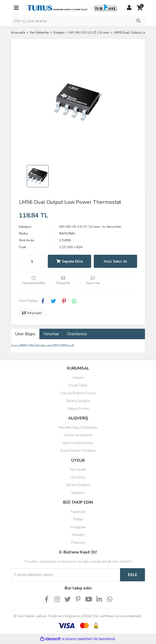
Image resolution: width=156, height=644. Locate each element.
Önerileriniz (77, 334)
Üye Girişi (78, 477)
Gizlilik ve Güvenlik (78, 435)
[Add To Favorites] (34, 283)
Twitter (78, 519)
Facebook (78, 512)
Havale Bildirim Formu (78, 393)
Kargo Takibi (78, 385)
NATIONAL (67, 233)
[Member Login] (129, 8)
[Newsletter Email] (66, 575)
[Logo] (73, 8)
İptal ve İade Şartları (78, 443)
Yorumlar (51, 334)
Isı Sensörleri (112, 227)
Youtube (78, 535)
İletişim (78, 378)
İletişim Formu (78, 409)
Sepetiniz (78, 493)
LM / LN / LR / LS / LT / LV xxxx (80, 227)
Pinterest (78, 543)
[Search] (78, 21)
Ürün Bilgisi (25, 334)
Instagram (78, 527)
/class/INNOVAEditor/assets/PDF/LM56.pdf (42, 345)
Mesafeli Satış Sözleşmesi (78, 428)
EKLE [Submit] (133, 575)
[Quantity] (32, 261)
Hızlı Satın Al (115, 261)
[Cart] (140, 8)
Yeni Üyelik (78, 470)
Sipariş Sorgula (78, 401)
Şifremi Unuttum (78, 485)
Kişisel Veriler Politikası (78, 451)
